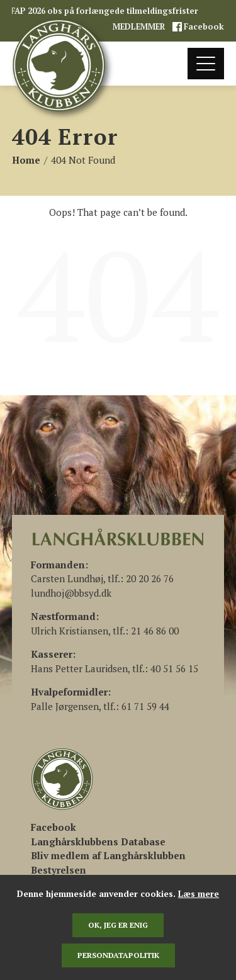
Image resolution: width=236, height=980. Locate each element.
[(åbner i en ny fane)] (53, 827)
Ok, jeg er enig (118, 925)
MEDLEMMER (140, 27)
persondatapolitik (118, 955)
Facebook (203, 27)
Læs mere (199, 894)
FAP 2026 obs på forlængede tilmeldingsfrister (104, 11)
